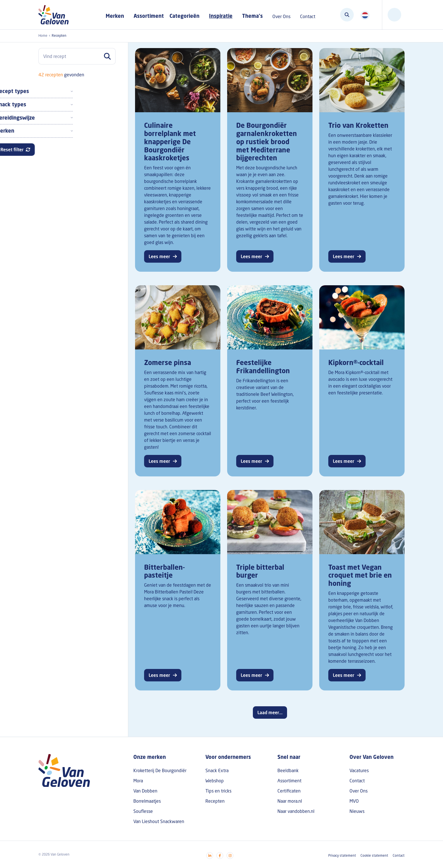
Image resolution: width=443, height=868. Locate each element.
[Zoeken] (347, 15)
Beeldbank (288, 770)
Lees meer (159, 256)
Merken (48, 131)
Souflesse (143, 811)
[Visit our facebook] (220, 856)
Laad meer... (270, 712)
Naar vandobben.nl (296, 811)
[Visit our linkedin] (210, 856)
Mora (138, 781)
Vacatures (359, 770)
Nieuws (357, 811)
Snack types (54, 104)
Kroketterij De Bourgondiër (160, 770)
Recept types (55, 91)
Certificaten (289, 791)
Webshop (215, 781)
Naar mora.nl (290, 801)
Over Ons (359, 791)
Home (43, 35)
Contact (357, 781)
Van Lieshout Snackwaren (159, 821)
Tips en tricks (218, 791)
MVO (354, 801)
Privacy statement (342, 855)
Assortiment (149, 16)
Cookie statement (374, 855)
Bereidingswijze (58, 118)
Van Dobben (145, 791)
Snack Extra (217, 770)
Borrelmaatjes (147, 801)
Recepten (215, 801)
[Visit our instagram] (230, 856)
